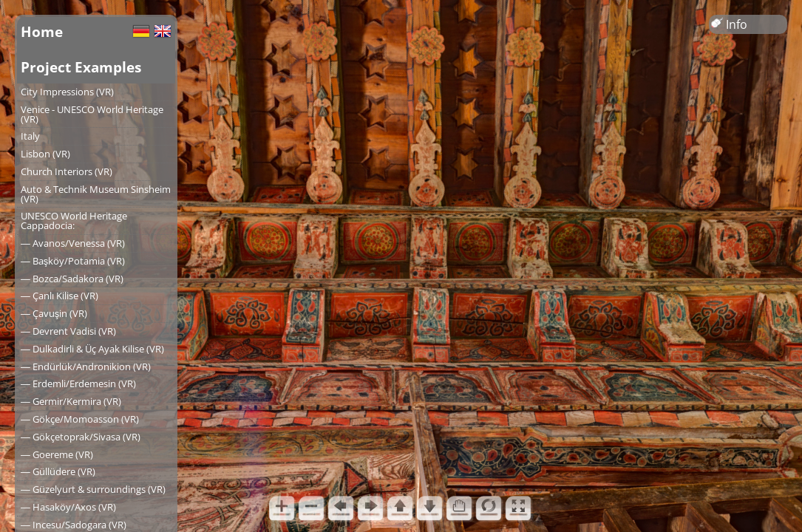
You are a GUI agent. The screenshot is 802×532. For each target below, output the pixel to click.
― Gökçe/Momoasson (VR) (80, 419)
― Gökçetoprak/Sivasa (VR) (81, 437)
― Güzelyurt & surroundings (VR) (93, 489)
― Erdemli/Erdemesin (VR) (78, 383)
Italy (30, 136)
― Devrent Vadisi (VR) (68, 331)
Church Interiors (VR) (67, 171)
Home (42, 31)
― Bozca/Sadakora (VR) (72, 279)
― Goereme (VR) (57, 454)
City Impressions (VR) (67, 92)
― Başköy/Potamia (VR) (73, 261)
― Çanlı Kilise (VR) (60, 296)
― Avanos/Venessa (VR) (73, 243)
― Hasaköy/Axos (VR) (68, 507)
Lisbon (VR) (45, 154)
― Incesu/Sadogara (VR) (74, 525)
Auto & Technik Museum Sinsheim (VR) (96, 194)
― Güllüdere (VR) (58, 471)
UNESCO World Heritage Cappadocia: (74, 221)
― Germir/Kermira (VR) (71, 401)
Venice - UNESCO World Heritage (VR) (92, 114)
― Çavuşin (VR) (54, 313)
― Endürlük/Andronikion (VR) (86, 366)
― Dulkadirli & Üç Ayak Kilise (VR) (92, 349)
